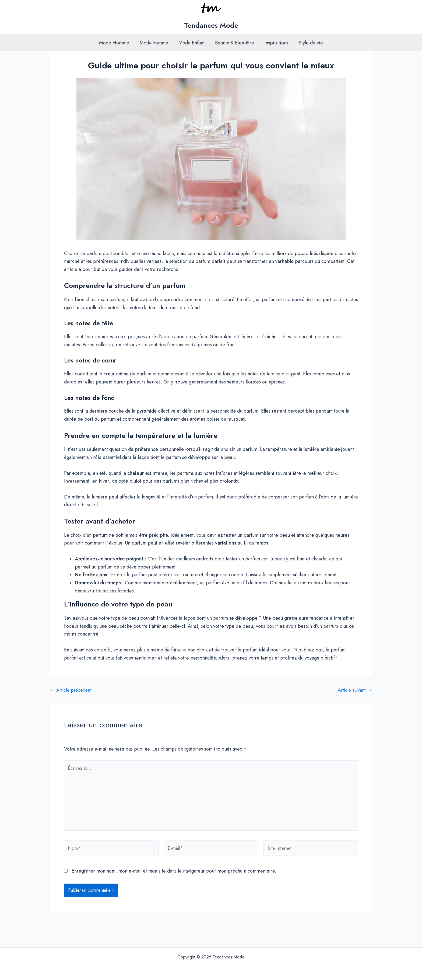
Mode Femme (155, 43)
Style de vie (309, 43)
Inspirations (275, 43)
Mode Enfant (192, 43)
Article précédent (71, 690)
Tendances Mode (211, 25)
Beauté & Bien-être (234, 43)
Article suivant (354, 690)
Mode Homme (116, 43)
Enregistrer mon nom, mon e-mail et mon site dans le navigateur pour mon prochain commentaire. (174, 873)
